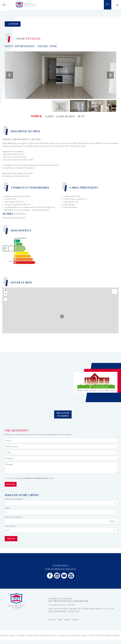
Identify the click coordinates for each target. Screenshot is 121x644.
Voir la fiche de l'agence (63, 414)
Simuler (11, 539)
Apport (7, 508)
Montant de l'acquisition (14, 499)
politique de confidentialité (35, 478)
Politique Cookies (49, 635)
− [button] (6, 294)
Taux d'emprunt (11, 526)
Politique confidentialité (29, 635)
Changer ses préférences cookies (73, 635)
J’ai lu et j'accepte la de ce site (31, 478)
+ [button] (6, 291)
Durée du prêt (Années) (14, 517)
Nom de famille (12, 447)
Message (9, 464)
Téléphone (10, 458)
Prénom (9, 441)
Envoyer (11, 484)
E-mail (8, 452)
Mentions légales (8, 635)
